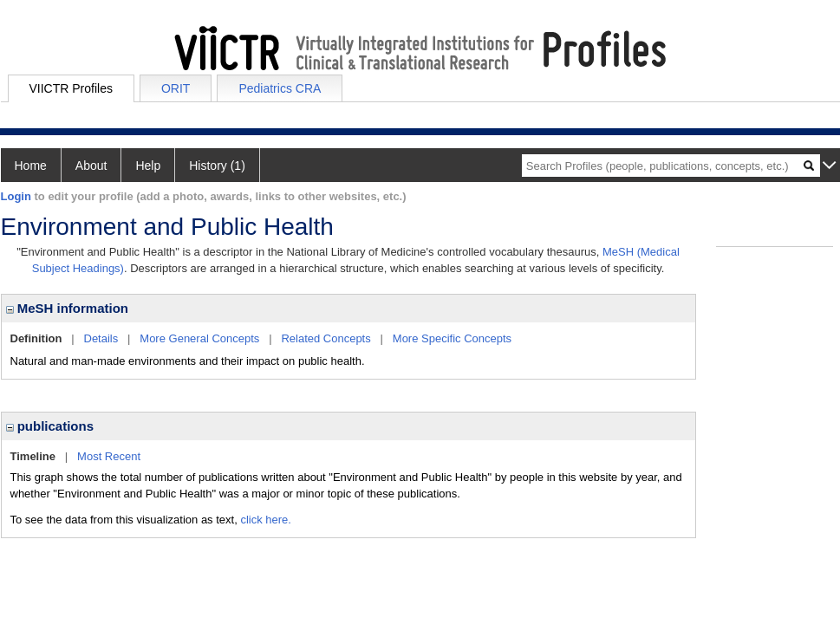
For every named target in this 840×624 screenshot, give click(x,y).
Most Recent (109, 456)
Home (31, 166)
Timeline (33, 456)
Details (101, 338)
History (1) (217, 166)
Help (148, 166)
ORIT (176, 88)
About (91, 166)
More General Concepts (199, 338)
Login (16, 196)
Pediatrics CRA (280, 88)
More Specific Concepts (452, 338)
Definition (36, 338)
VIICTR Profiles (71, 88)
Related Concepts (326, 338)
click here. (266, 520)
